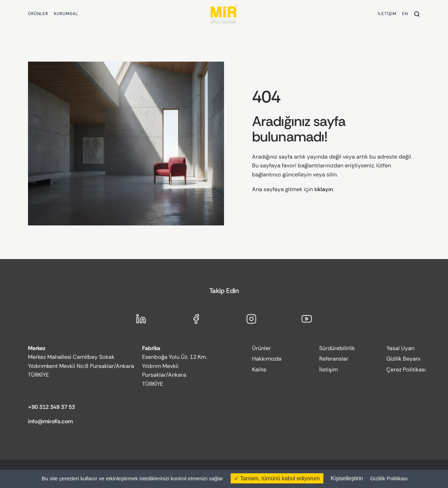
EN (405, 14)
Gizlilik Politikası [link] (389, 478)
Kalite (259, 370)
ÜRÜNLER (38, 14)
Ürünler (261, 348)
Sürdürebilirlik (337, 348)
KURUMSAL (66, 14)
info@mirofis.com (50, 421)
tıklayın (324, 189)
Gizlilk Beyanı (403, 359)
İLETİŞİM (387, 14)
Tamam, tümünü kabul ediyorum (277, 478)
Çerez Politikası (406, 370)
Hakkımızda (267, 359)
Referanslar (334, 359)
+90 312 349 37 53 (51, 407)
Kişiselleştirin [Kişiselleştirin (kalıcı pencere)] (347, 478)
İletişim (328, 370)
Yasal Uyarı (401, 348)
